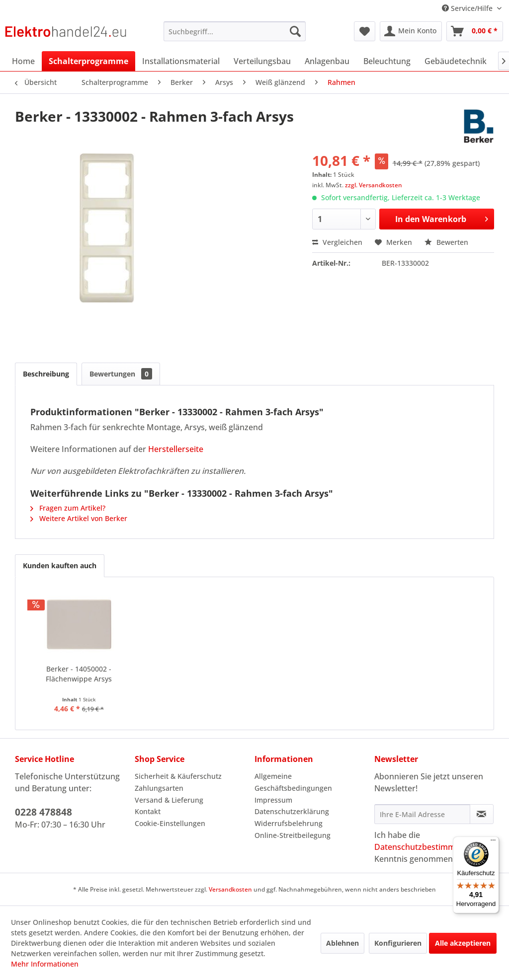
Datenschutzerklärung (292, 811)
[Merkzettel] (365, 31)
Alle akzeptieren (463, 943)
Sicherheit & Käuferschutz (178, 776)
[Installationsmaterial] (181, 61)
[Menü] (493, 842)
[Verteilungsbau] (262, 61)
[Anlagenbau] (327, 61)
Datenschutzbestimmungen (427, 847)
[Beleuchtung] (387, 61)
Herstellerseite (176, 449)
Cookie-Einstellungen (170, 823)
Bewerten (446, 242)
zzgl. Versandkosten (374, 185)
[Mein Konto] (411, 31)
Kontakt (148, 811)
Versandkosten (230, 889)
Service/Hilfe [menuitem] (468, 8)
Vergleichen (337, 242)
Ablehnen (342, 943)
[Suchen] (295, 31)
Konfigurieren (398, 943)
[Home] (23, 61)
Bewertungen (121, 374)
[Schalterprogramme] (88, 61)
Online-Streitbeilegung (293, 835)
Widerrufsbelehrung (289, 823)
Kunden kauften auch (60, 565)
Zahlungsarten (159, 788)
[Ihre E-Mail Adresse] (422, 814)
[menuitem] (235, 31)
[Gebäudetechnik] (456, 61)
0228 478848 (43, 812)
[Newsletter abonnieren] (482, 814)
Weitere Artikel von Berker (79, 518)
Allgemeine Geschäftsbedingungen (293, 782)
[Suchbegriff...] (235, 31)
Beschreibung (46, 374)
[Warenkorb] (475, 31)
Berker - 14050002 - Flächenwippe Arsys (79, 674)
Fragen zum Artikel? (68, 508)
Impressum (273, 800)
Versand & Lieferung (169, 800)
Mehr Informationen (45, 964)
